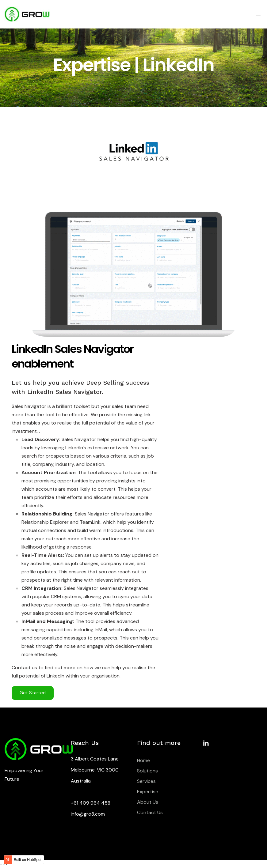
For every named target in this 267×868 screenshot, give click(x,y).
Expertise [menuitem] (148, 792)
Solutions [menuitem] (147, 771)
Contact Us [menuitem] (150, 812)
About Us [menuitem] (148, 802)
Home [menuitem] (143, 760)
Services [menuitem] (146, 781)
